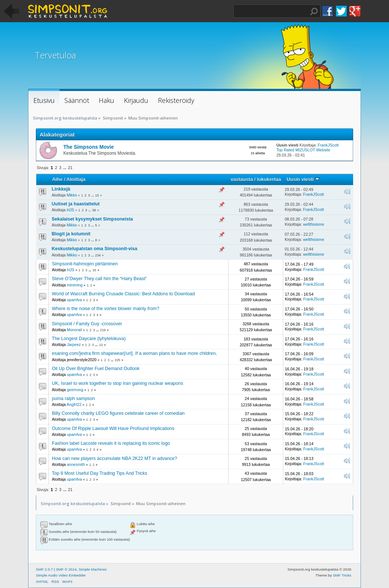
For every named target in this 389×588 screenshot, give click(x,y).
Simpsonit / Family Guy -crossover (87, 324)
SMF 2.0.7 (44, 569)
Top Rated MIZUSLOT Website (303, 150)
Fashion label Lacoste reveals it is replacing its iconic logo (111, 443)
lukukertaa (269, 179)
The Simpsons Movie (88, 147)
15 (97, 195)
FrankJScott (328, 145)
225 (117, 360)
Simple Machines (93, 569)
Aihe (57, 179)
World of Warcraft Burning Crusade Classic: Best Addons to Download (123, 294)
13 (101, 345)
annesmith (76, 464)
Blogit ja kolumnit (71, 234)
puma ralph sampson (73, 399)
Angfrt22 (74, 404)
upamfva (75, 300)
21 (70, 168)
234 (98, 255)
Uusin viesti (303, 179)
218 (103, 330)
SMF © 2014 (66, 569)
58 (94, 210)
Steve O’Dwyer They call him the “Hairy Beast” (99, 279)
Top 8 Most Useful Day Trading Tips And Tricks (99, 473)
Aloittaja (76, 179)
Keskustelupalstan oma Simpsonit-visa (94, 249)
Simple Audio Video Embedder (61, 575)
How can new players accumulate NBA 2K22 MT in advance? (114, 458)
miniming (75, 285)
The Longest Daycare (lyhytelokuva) (89, 339)
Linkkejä (61, 189)
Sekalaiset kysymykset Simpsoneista (92, 219)
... (65, 168)
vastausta (242, 179)
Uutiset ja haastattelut (76, 204)
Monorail (75, 330)
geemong (75, 390)
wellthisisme (313, 224)
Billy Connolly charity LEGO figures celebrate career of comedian (118, 413)
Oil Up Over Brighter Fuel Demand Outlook (96, 369)
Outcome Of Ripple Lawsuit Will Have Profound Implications (113, 429)
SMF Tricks (342, 575)
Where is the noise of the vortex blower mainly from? (105, 309)
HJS (70, 210)
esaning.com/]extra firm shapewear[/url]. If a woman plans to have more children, (134, 353)
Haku (314, 11)
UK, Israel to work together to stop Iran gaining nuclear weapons (117, 383)
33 (94, 270)
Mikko (72, 195)
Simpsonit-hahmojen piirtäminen (85, 264)
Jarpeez (74, 345)
